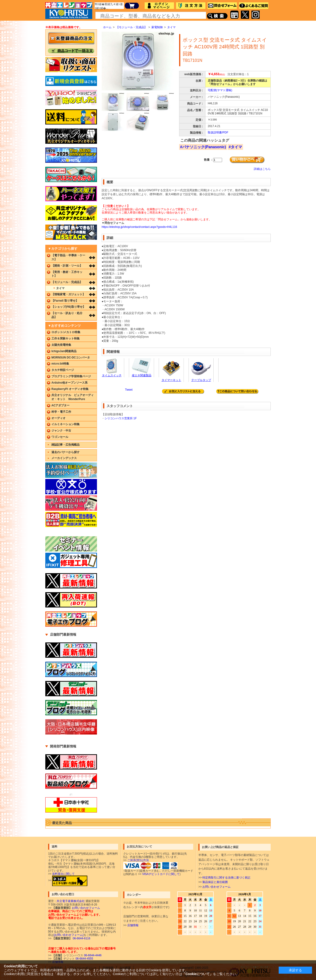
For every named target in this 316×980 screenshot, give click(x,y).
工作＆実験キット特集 (66, 338)
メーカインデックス (64, 458)
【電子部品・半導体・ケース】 (68, 257)
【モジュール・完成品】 (131, 27)
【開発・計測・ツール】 (67, 266)
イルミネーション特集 (66, 424)
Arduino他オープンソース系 (69, 383)
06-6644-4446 (92, 955)
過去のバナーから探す (66, 452)
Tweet (129, 390)
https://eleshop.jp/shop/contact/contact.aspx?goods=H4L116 (139, 227)
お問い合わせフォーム (216, 887)
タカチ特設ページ (63, 370)
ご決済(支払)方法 (138, 860)
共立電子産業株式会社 (71, 901)
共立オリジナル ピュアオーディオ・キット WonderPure (73, 397)
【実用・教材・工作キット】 (67, 274)
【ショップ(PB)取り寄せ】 (68, 307)
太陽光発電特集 (61, 345)
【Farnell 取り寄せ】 (65, 301)
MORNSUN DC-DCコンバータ (71, 358)
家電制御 (157, 27)
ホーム (107, 27)
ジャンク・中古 (61, 431)
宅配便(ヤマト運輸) (220, 90)
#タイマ (235, 147)
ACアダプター (60, 405)
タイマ (171, 27)
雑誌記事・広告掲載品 (66, 445)
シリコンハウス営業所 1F (121, 418)
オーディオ (58, 418)
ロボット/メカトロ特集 (66, 332)
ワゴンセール (60, 437)
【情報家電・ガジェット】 (68, 294)
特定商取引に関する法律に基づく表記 (226, 878)
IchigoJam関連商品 (64, 351)
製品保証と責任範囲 (215, 882)
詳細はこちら (262, 169)
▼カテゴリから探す (63, 249)
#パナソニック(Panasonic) (203, 147)
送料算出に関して (63, 874)
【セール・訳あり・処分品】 (67, 315)
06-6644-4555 (84, 959)
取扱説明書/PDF (218, 132)
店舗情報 (133, 925)
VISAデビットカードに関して (161, 874)
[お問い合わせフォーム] (69, 935)
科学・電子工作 (61, 412)
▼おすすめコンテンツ (64, 326)
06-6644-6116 (81, 938)
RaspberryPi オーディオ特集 (70, 389)
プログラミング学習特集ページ (71, 376)
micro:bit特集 (60, 364)
